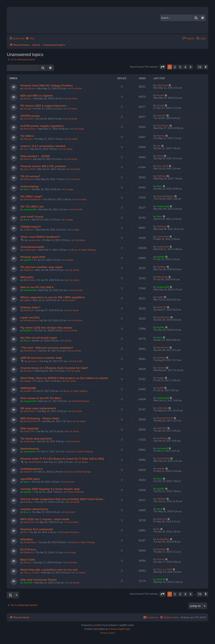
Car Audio (77, 88)
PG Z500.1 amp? (31, 196)
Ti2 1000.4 (27, 136)
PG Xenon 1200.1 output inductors (43, 106)
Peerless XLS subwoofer (37, 529)
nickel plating (29, 186)
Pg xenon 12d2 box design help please (46, 328)
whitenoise (29, 411)
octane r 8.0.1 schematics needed (43, 146)
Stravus (28, 562)
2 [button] (175, 67)
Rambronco (30, 351)
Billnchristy (29, 280)
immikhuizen (30, 320)
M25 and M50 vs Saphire (37, 96)
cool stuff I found (32, 217)
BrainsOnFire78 (32, 421)
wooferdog (29, 441)
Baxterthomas (30, 449)
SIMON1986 (28, 388)
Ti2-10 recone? (30, 176)
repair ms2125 (30, 317)
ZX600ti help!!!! (31, 227)
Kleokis (27, 98)
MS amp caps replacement (38, 408)
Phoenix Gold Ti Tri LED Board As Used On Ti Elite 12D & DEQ (62, 459)
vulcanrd (28, 371)
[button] (162, 67)
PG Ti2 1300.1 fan (32, 207)
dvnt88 (27, 391)
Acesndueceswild (32, 247)
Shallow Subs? (30, 307)
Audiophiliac (30, 542)
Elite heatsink (29, 428)
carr (26, 149)
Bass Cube (28, 560)
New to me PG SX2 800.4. (37, 287)
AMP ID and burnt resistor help (41, 358)
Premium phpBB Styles (120, 629)
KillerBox (28, 502)
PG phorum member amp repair (42, 267)
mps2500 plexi (30, 479)
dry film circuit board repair (39, 338)
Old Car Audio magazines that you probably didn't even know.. (62, 499)
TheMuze (29, 230)
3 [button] (180, 67)
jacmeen (33, 361)
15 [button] (200, 67)
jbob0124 (28, 310)
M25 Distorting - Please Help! (40, 418)
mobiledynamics (31, 469)
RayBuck (28, 270)
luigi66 (27, 300)
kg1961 (28, 260)
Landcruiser (34, 240)
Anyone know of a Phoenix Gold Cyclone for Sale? (54, 368)
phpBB (96, 625)
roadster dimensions (34, 509)
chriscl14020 (35, 462)
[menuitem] (30, 38)
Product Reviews (81, 401)
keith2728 (29, 431)
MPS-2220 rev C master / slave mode (45, 519)
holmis (27, 159)
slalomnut (29, 522)
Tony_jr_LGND (31, 573)
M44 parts (27, 277)
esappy (27, 381)
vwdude (28, 472)
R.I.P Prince (28, 549)
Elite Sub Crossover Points (38, 580)
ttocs (26, 189)
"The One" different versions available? (47, 348)
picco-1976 (29, 169)
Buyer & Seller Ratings (84, 250)
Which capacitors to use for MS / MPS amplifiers (53, 297)
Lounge (69, 189)
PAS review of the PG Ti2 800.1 (41, 398)
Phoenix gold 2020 (33, 257)
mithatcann (29, 88)
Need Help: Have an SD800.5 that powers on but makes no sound (64, 378)
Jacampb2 (29, 452)
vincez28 (28, 119)
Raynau (28, 139)
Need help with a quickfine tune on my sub (49, 570)
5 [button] (191, 67)
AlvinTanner (30, 129)
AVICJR (28, 583)
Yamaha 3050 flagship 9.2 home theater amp (50, 489)
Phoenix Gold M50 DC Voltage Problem (47, 86)
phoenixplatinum (32, 199)
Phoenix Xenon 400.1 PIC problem (43, 166)
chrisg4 (27, 109)
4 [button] (185, 67)
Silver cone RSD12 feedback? (40, 237)
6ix (25, 532)
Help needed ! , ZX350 (35, 156)
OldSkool (28, 179)
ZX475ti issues (30, 116)
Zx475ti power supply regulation (42, 126)
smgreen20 (30, 209)
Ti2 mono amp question (36, 439)
